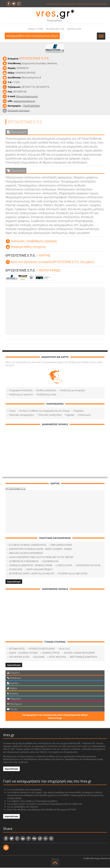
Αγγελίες (13, 683)
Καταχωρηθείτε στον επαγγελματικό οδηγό (34, 36)
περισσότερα (14, 582)
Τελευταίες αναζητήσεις (50, 415)
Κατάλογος (14, 678)
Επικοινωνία (85, 415)
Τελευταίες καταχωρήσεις (22, 415)
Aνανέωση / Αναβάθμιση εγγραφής (34, 241)
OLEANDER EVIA (50, 562)
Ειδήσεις (13, 694)
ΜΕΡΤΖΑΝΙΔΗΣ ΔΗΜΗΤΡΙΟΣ (84, 657)
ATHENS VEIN (16, 570)
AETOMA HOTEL (17, 649)
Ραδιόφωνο (15, 704)
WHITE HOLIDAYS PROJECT (40, 570)
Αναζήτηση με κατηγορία (72, 391)
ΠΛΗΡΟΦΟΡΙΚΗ (31, 106)
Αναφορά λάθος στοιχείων (28, 247)
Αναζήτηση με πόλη (46, 395)
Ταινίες (12, 709)
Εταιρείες (13, 673)
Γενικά (12, 411)
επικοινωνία (93, 4)
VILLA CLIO (64, 649)
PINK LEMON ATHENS (61, 545)
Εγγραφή (70, 415)
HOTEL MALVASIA (57, 657)
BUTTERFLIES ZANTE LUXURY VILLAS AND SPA (32, 574)
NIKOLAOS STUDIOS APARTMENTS (26, 553)
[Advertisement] (55, 311)
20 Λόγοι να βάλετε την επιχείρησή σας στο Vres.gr (45, 411)
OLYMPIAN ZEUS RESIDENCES (24, 562)
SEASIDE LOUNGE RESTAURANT (79, 653)
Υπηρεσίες (79, 411)
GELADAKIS (39, 657)
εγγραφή (69, 4)
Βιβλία (12, 689)
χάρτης (104, 4)
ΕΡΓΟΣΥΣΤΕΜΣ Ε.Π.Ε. (16, 489)
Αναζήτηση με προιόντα (21, 395)
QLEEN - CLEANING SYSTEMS (23, 653)
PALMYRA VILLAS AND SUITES (73, 574)
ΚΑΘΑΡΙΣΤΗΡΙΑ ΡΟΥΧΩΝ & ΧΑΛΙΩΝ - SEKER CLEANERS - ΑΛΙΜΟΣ (40, 549)
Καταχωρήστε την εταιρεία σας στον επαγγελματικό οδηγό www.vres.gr (55, 717)
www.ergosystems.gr (24, 101)
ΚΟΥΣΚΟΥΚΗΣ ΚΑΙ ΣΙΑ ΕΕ (89, 566)
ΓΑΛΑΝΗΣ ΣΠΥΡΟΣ (51, 653)
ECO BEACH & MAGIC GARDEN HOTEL (28, 545)
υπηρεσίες (80, 4)
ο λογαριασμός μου (54, 4)
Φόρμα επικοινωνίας (27, 97)
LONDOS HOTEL (64, 566)
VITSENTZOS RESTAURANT (42, 649)
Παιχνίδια (14, 699)
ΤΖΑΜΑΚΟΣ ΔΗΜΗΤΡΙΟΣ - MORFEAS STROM (31, 566)
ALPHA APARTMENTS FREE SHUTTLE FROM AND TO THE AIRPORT (41, 557)
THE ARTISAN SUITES (19, 657)
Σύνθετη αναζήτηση (46, 391)
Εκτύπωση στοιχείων (19, 111)
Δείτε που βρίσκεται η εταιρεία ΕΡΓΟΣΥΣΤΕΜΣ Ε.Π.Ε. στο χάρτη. (53, 262)
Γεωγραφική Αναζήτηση (21, 391)
